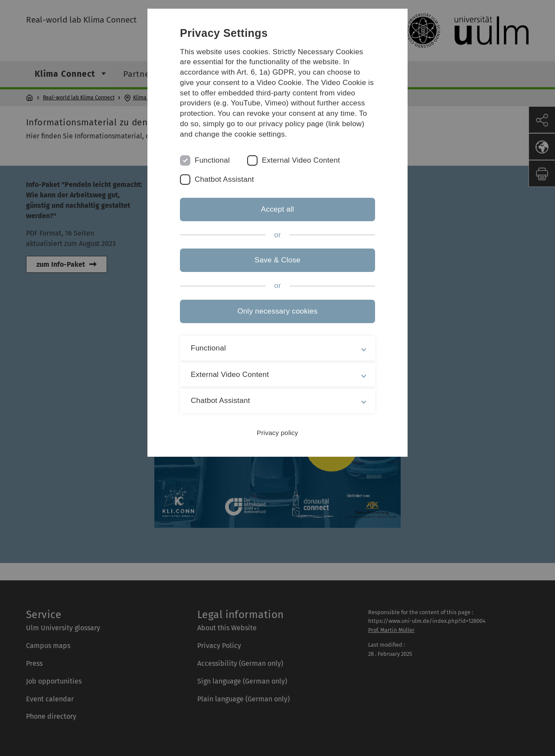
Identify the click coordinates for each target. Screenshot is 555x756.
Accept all (277, 209)
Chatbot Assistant (224, 179)
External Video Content (301, 160)
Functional (212, 160)
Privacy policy (277, 433)
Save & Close (277, 260)
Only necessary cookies (277, 311)
